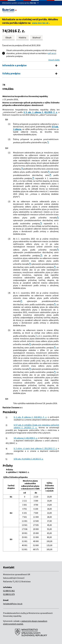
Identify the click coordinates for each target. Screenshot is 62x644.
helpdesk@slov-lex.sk (13, 604)
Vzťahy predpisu (11, 73)
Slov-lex (33, 3)
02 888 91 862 (9, 591)
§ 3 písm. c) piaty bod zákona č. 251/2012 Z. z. (35, 448)
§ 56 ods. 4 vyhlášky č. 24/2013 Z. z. (29, 459)
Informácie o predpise (14, 65)
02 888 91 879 (9, 594)
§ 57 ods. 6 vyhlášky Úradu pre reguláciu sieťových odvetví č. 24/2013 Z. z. (36, 426)
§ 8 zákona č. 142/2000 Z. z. (26, 438)
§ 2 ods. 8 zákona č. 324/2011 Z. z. (30, 417)
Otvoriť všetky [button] (54, 60)
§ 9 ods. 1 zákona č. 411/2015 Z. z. (40, 112)
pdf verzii (52, 53)
